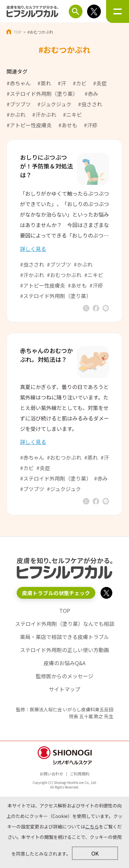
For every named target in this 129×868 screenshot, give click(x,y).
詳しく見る (33, 249)
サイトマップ (64, 689)
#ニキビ (72, 115)
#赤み (91, 94)
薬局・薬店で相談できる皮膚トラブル (64, 637)
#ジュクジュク (54, 104)
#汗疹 (91, 125)
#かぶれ (16, 115)
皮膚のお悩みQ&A (64, 663)
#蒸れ (44, 83)
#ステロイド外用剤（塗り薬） (42, 94)
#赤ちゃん (19, 83)
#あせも (68, 125)
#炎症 (100, 83)
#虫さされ (90, 104)
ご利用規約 (80, 774)
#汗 (62, 83)
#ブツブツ (19, 104)
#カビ (80, 83)
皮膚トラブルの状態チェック (56, 593)
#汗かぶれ (44, 115)
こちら (92, 826)
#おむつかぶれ (64, 275)
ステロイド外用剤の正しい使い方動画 (64, 650)
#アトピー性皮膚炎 (29, 125)
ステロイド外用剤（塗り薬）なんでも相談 (65, 624)
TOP (18, 32)
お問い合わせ (51, 774)
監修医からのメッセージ (64, 676)
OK (95, 853)
